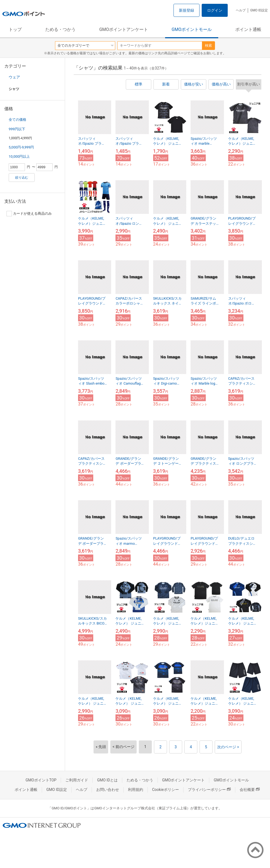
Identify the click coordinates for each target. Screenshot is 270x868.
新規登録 (187, 10)
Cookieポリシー (165, 790)
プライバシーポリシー (209, 790)
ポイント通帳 (248, 29)
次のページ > (228, 747)
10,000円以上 (19, 156)
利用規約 (136, 790)
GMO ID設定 (259, 10)
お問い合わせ (108, 790)
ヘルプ (241, 10)
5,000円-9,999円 (21, 147)
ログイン (215, 10)
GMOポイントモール (192, 29)
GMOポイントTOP (41, 780)
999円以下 (17, 129)
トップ (15, 29)
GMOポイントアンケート (124, 29)
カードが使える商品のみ (29, 214)
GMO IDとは (107, 780)
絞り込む (22, 178)
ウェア (14, 77)
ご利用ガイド (77, 780)
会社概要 (250, 790)
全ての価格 (17, 120)
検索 (208, 45)
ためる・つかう (60, 29)
